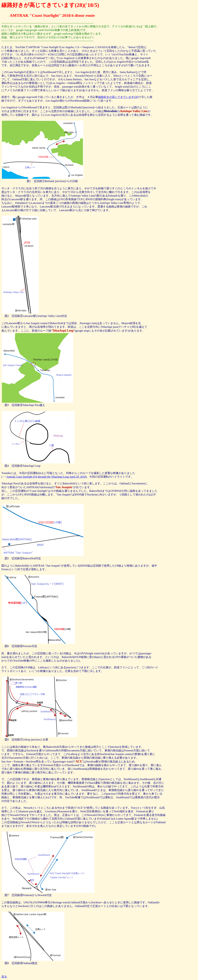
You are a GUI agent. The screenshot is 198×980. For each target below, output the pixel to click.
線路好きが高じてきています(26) (118, 97)
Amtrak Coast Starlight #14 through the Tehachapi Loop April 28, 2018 (46, 477)
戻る (4, 977)
